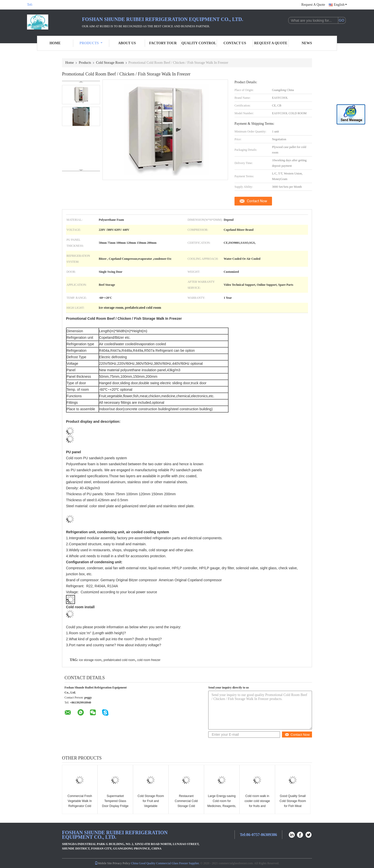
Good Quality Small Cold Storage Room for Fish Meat (293, 801)
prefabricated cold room (119, 660)
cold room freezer (149, 660)
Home (55, 43)
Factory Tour (163, 43)
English (340, 5)
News (307, 43)
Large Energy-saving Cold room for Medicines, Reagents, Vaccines (222, 803)
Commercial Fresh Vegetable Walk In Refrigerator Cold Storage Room (80, 803)
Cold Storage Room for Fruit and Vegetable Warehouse (151, 803)
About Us (127, 43)
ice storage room (90, 660)
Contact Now (257, 201)
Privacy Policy (121, 863)
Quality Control (199, 43)
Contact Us (235, 43)
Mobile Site (103, 863)
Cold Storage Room (110, 63)
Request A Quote (313, 5)
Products (91, 43)
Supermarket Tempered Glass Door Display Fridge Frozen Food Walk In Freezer (115, 806)
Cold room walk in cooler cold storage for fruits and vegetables (257, 803)
